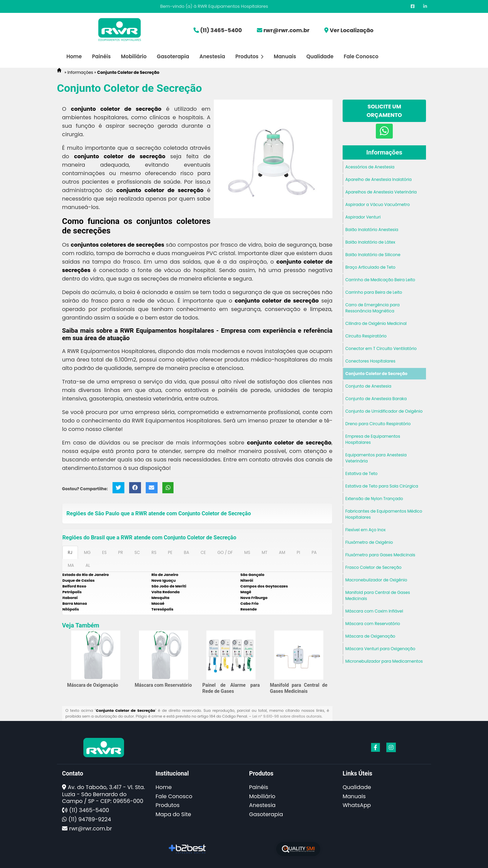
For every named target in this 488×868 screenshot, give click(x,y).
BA (187, 552)
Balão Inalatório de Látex (370, 242)
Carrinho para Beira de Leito (374, 292)
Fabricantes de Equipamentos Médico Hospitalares (384, 514)
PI (298, 552)
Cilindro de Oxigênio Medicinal (376, 323)
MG (87, 552)
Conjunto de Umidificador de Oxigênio (384, 411)
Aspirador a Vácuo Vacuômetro (378, 204)
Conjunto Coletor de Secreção (376, 374)
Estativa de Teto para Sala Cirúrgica (382, 486)
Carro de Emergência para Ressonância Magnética (372, 308)
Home (74, 56)
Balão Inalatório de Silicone (373, 255)
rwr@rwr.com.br (286, 30)
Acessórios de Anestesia (370, 167)
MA (71, 565)
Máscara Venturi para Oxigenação (380, 649)
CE (203, 552)
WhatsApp (357, 805)
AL (88, 565)
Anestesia (212, 56)
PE (170, 552)
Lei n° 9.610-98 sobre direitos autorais (287, 716)
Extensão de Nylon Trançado (374, 499)
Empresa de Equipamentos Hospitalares (373, 439)
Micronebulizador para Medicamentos (384, 661)
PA (314, 552)
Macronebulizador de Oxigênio (376, 580)
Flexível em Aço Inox (365, 530)
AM (282, 552)
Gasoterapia (173, 56)
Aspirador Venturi (363, 217)
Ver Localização (352, 30)
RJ (70, 552)
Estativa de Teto (361, 473)
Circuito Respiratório (366, 336)
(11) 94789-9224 (90, 819)
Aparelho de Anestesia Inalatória (379, 179)
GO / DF (225, 552)
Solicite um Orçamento (384, 111)
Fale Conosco (361, 56)
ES (104, 552)
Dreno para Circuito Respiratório (378, 424)
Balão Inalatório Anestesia (372, 230)
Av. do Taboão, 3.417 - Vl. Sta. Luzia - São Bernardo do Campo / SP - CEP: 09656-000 (104, 794)
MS (247, 552)
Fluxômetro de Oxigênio (369, 542)
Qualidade (320, 56)
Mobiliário (134, 56)
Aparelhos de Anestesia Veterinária (381, 192)
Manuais (285, 56)
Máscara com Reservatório (164, 685)
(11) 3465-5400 (221, 30)
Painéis (101, 56)
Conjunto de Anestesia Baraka (376, 399)
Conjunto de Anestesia (368, 386)
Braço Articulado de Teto (370, 267)
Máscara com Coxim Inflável (374, 611)
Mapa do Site (173, 814)
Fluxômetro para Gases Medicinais (380, 555)
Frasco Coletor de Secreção (373, 567)
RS (154, 552)
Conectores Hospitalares (370, 361)
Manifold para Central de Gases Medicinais (378, 595)
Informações (384, 152)
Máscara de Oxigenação (93, 685)
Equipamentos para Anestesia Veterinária (376, 458)
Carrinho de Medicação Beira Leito (380, 280)
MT (265, 552)
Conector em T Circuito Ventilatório (381, 348)
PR (121, 552)
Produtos (249, 56)
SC (137, 552)
